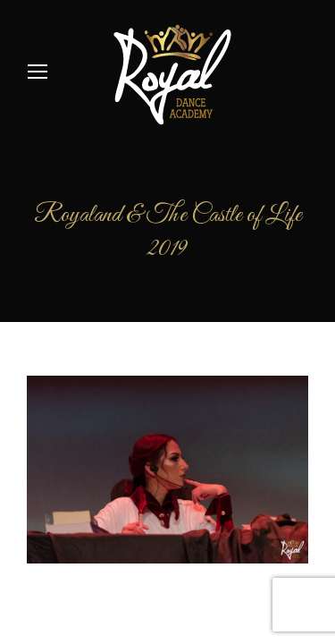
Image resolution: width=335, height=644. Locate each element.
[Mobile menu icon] (38, 72)
